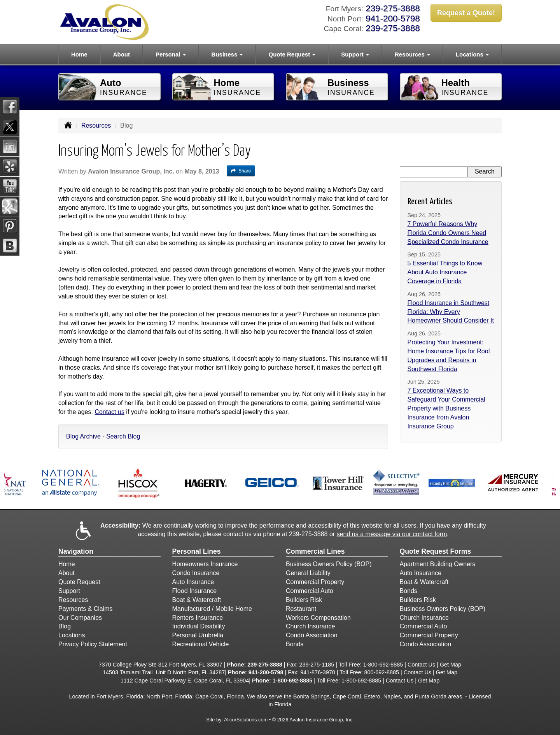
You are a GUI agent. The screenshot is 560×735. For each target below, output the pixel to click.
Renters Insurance (198, 618)
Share (241, 171)
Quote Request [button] (292, 54)
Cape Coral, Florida (220, 696)
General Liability (308, 573)
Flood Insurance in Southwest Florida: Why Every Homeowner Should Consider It (451, 312)
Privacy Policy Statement (93, 644)
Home (79, 54)
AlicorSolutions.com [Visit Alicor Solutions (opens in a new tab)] (246, 720)
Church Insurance (310, 626)
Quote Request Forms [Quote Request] (436, 551)
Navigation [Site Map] (76, 551)
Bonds (295, 644)
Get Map (451, 665)
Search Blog (123, 436)
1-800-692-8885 (383, 665)
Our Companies (80, 618)
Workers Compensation (318, 618)
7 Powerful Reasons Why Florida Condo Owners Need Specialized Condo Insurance (448, 233)
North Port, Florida (170, 696)
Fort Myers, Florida (120, 696)
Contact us (109, 412)
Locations (72, 635)
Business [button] (227, 54)
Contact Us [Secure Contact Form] (421, 665)
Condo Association (312, 635)
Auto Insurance (193, 582)
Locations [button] (472, 54)
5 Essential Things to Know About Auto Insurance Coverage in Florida (445, 272)
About (122, 54)
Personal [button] (171, 54)
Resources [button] (412, 54)
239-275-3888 (393, 8)
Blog (65, 626)
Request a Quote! (466, 13)
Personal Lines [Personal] (197, 551)
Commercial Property (315, 582)
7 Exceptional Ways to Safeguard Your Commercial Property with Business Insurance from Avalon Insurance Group (446, 408)
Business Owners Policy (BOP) (329, 564)
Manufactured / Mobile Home (212, 609)
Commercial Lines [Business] (315, 551)
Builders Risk (304, 600)
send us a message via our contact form (392, 534)
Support (69, 591)
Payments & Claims (86, 609)
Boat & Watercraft (197, 600)
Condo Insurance (196, 573)
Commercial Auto (310, 591)
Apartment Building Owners (438, 564)
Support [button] (355, 54)
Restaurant (301, 609)
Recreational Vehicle (201, 644)
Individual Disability (199, 626)
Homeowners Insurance (205, 564)
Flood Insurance (195, 591)
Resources (96, 125)
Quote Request (79, 582)
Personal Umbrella (198, 635)
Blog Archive (83, 436)
